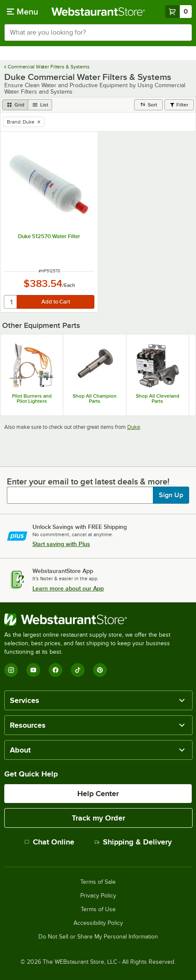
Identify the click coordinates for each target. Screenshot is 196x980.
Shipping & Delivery (133, 842)
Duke (134, 427)
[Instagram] (11, 670)
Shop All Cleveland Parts (158, 398)
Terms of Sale (98, 882)
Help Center (98, 794)
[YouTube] (33, 670)
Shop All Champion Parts (95, 398)
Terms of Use (98, 909)
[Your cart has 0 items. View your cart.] (178, 12)
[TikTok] (78, 670)
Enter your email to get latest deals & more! (88, 481)
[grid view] (15, 105)
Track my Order (98, 818)
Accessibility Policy (98, 923)
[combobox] (98, 32)
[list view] (40, 105)
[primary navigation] (22, 12)
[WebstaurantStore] (98, 620)
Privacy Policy (98, 896)
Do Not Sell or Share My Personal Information (98, 937)
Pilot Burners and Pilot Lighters (32, 398)
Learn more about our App (68, 588)
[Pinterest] (100, 670)
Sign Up (171, 495)
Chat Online (49, 842)
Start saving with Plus (61, 544)
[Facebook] (56, 670)
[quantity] (11, 302)
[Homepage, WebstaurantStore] (98, 12)
